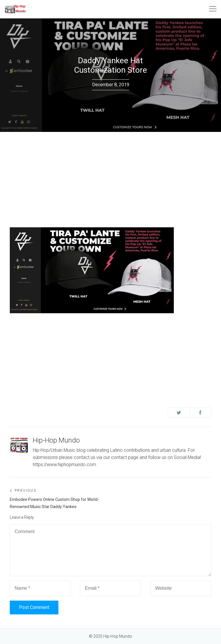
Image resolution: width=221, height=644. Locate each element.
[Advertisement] (110, 175)
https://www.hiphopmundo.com (64, 465)
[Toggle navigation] (213, 9)
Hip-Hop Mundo (56, 440)
